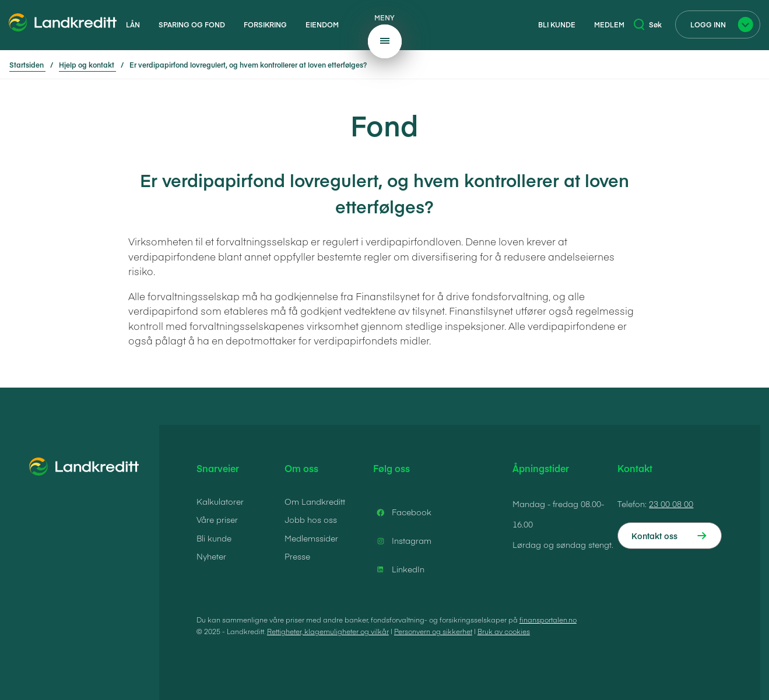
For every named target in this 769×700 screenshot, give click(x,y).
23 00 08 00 (671, 504)
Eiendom (322, 24)
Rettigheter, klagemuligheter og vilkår (328, 631)
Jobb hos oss (311, 519)
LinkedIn (399, 569)
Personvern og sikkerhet (433, 631)
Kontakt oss (654, 536)
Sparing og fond (192, 24)
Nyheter (211, 556)
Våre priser (217, 519)
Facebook (402, 512)
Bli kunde (557, 24)
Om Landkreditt (315, 501)
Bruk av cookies (504, 631)
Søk (648, 24)
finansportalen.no (548, 620)
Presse (297, 556)
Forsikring (265, 24)
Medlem (609, 24)
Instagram (402, 541)
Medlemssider (311, 538)
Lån (133, 24)
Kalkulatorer (220, 501)
